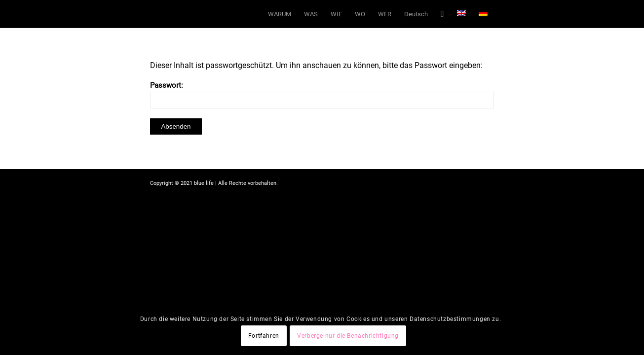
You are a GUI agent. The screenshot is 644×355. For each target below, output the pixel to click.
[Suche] (442, 14)
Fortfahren (264, 336)
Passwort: (322, 95)
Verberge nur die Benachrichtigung (348, 336)
